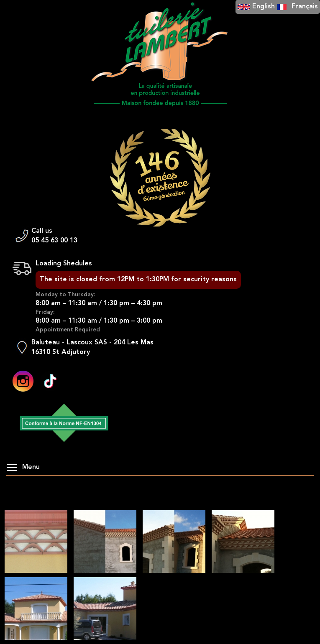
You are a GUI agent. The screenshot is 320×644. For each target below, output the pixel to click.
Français (305, 7)
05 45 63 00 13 (54, 241)
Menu (23, 467)
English (264, 7)
